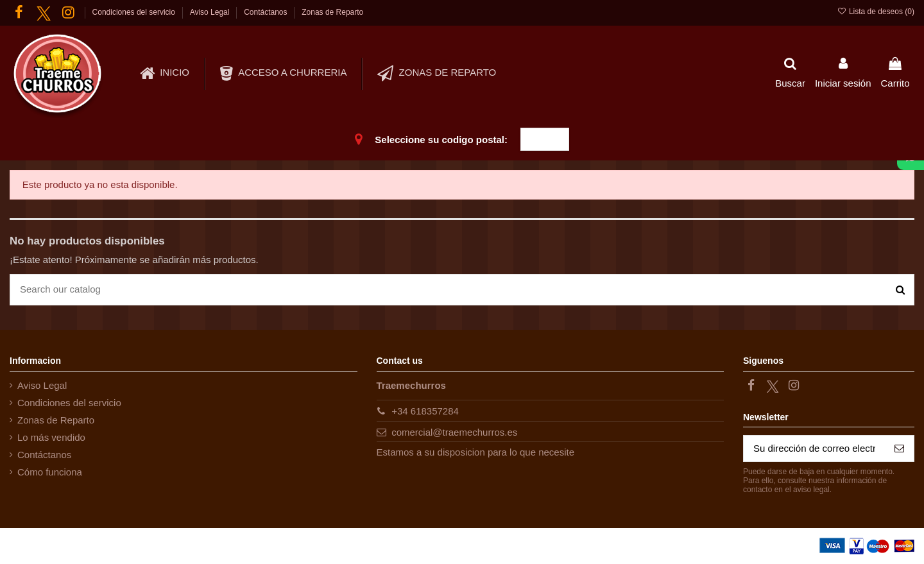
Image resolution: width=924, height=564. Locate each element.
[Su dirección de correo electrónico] (814, 449)
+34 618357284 (425, 411)
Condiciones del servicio (135, 12)
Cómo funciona (50, 472)
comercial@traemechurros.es (454, 432)
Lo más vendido (51, 437)
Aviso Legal (211, 12)
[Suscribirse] (899, 449)
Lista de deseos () (876, 12)
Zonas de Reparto (332, 12)
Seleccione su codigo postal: (441, 140)
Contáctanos (267, 12)
